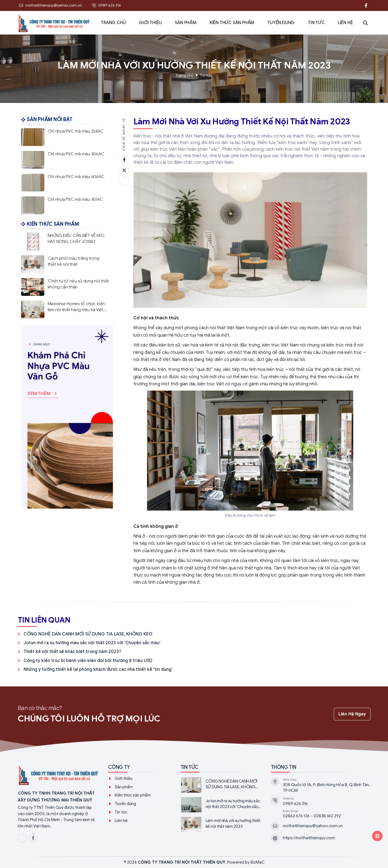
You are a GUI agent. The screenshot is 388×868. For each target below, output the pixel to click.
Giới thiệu (124, 778)
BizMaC (258, 862)
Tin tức (206, 75)
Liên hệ (121, 821)
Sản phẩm (124, 787)
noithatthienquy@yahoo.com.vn (313, 826)
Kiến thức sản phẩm (133, 795)
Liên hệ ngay (352, 714)
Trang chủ (184, 75)
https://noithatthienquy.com (309, 838)
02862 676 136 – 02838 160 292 (312, 816)
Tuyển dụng (125, 804)
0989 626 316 (295, 804)
